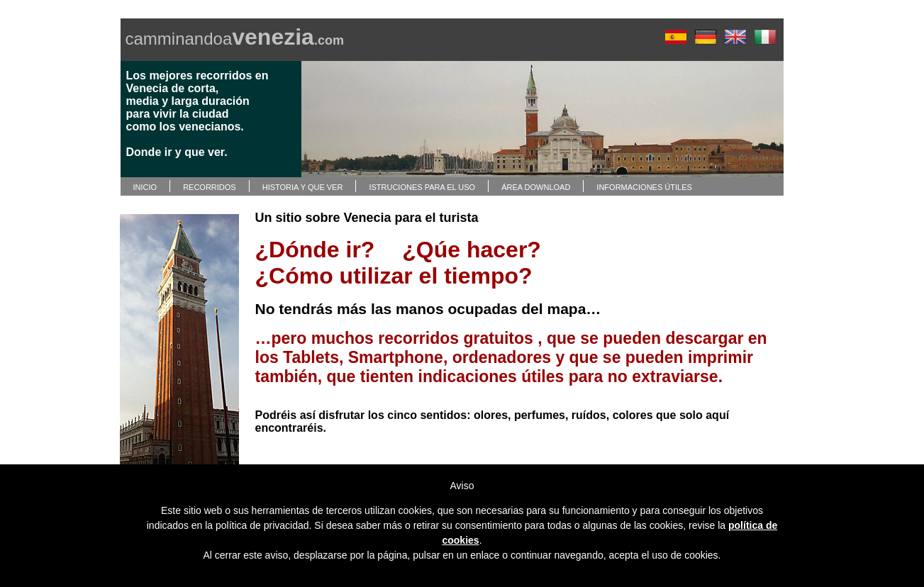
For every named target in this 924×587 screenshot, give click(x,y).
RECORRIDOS (210, 187)
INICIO (145, 187)
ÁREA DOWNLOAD (536, 187)
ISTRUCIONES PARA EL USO (422, 187)
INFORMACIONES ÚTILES (644, 187)
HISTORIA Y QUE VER (303, 187)
